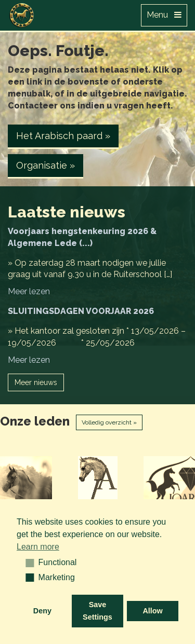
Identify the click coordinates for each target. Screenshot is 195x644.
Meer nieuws (36, 382)
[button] (26, 563)
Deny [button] (42, 611)
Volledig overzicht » (109, 422)
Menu (164, 15)
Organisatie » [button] (45, 165)
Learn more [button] (38, 547)
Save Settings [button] (97, 611)
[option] (127, 482)
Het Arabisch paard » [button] (63, 136)
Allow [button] (152, 611)
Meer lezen (29, 291)
